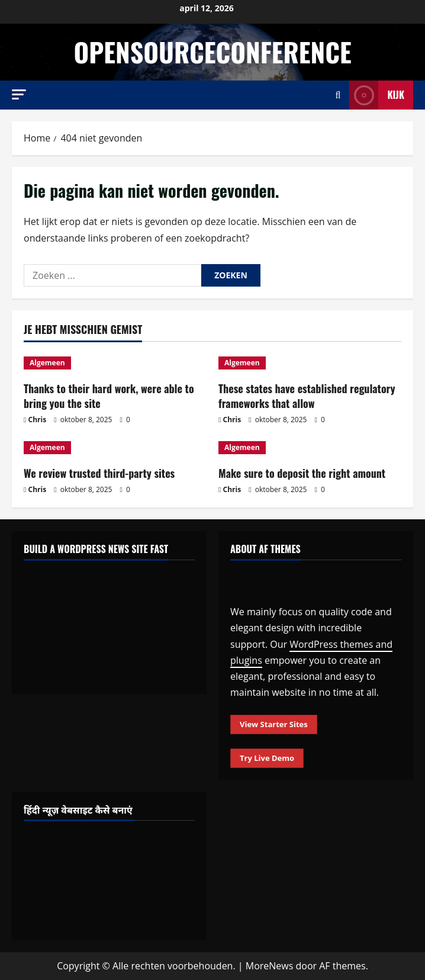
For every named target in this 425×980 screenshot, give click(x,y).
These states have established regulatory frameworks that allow (307, 396)
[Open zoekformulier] (338, 95)
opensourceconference (212, 52)
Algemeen (47, 363)
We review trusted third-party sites (99, 473)
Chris (38, 420)
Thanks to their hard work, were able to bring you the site (109, 396)
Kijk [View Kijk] (377, 95)
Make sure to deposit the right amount (302, 473)
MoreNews (270, 966)
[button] (19, 94)
